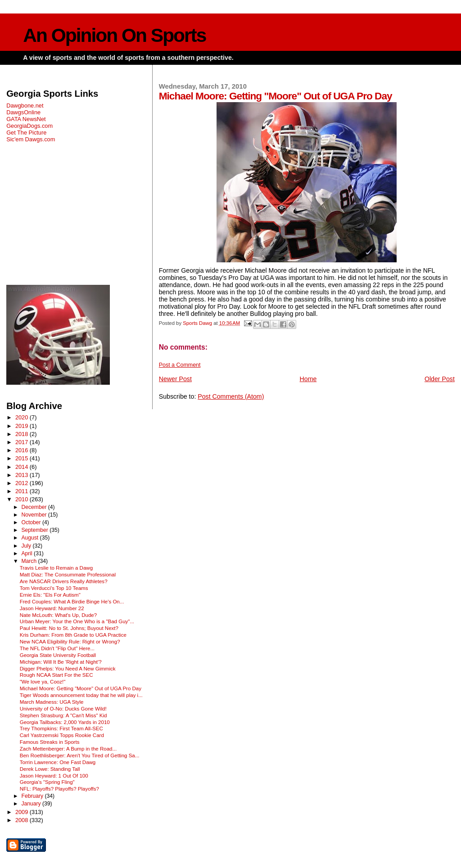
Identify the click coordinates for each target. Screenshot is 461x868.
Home (308, 379)
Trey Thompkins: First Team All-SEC (61, 729)
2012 (23, 483)
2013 (23, 475)
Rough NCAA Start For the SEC (56, 675)
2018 (23, 434)
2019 (23, 426)
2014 (23, 467)
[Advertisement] (76, 214)
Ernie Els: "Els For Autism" (50, 595)
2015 (23, 458)
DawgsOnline (23, 112)
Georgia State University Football (58, 655)
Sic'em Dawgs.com (31, 139)
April (27, 553)
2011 (23, 491)
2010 (23, 499)
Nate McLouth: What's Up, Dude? (58, 615)
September (35, 530)
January (32, 804)
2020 (23, 417)
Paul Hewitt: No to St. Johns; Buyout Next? (69, 628)
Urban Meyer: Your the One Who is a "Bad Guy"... (77, 621)
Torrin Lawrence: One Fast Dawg (58, 762)
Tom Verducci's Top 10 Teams (54, 588)
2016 (23, 450)
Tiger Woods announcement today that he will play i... (81, 695)
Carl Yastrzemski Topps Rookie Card (62, 735)
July (27, 546)
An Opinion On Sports (114, 35)
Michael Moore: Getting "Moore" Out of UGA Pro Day (81, 688)
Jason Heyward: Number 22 (52, 608)
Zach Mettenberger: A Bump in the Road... (68, 749)
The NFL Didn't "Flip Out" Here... (57, 648)
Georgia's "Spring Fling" (47, 782)
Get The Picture (26, 133)
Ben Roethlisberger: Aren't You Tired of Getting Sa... (80, 756)
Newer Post (175, 379)
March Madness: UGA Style (52, 702)
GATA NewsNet (26, 119)
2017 (23, 442)
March (29, 561)
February (33, 796)
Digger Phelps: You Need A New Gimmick (68, 669)
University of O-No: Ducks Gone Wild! (63, 709)
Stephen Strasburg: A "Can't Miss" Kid (63, 715)
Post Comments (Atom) (231, 396)
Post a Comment (180, 365)
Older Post (440, 379)
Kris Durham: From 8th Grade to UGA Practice (73, 635)
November (34, 515)
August (30, 538)
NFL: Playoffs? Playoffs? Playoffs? (59, 789)
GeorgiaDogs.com (29, 126)
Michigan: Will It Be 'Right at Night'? (61, 662)
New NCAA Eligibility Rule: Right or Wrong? (70, 642)
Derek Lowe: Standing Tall (50, 769)
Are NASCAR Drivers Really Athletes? (64, 581)
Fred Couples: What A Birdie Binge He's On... (72, 602)
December (34, 507)
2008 (23, 820)
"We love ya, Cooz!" (43, 682)
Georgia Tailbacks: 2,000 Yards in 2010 (65, 722)
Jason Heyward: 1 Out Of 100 (54, 776)
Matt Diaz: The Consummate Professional (68, 575)
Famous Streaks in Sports (50, 742)
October (32, 522)
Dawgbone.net (25, 106)
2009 (23, 812)
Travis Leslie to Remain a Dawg (56, 568)
